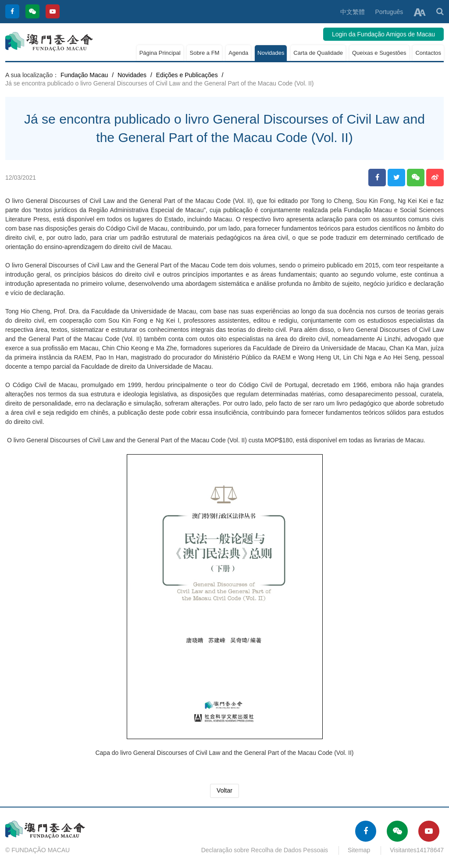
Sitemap (359, 850)
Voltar (224, 790)
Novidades (271, 53)
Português (389, 12)
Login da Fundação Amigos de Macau (383, 34)
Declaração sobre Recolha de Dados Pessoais (265, 850)
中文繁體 (353, 12)
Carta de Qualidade (318, 53)
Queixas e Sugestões (379, 53)
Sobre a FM (204, 53)
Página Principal (160, 53)
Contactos (428, 53)
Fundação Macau (84, 75)
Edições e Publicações (187, 75)
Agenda (238, 53)
